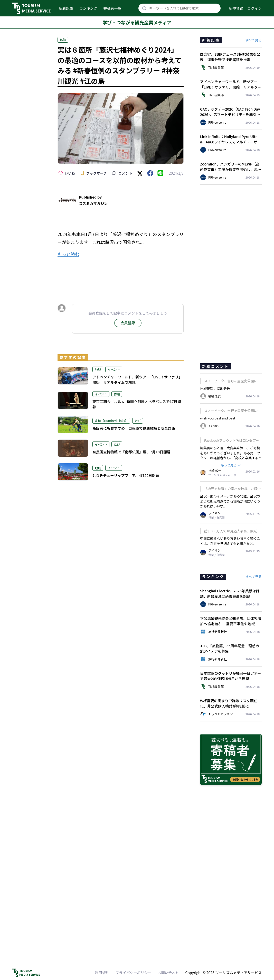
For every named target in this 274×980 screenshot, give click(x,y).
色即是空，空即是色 (215, 388)
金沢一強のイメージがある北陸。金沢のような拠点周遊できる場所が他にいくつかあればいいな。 (230, 501)
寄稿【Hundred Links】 (111, 421)
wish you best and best (218, 418)
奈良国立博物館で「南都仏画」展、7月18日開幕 (131, 452)
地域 (98, 369)
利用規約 (102, 973)
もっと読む (68, 254)
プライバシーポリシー (134, 973)
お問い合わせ (168, 973)
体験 (63, 40)
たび (138, 421)
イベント (114, 369)
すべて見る (253, 40)
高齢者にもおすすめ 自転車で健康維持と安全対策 (134, 428)
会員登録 (128, 323)
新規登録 (236, 8)
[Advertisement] (121, 276)
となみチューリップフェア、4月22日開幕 (126, 475)
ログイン (254, 8)
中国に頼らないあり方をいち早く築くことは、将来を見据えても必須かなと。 (230, 541)
